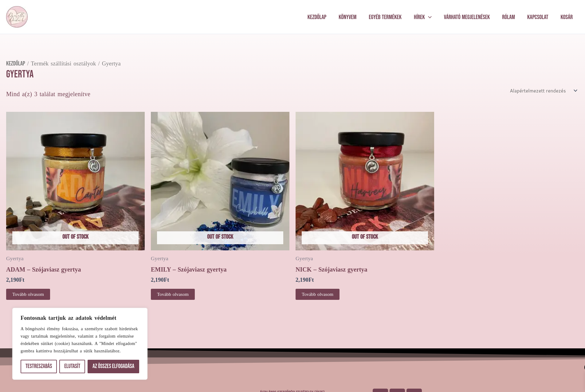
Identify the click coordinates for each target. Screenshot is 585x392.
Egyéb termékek (385, 17)
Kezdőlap (317, 17)
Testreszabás (39, 366)
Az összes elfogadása (113, 366)
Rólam (508, 17)
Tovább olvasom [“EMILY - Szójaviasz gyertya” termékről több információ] (173, 295)
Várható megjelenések (467, 17)
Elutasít (72, 366)
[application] (428, 17)
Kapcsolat (538, 17)
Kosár (567, 17)
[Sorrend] (542, 91)
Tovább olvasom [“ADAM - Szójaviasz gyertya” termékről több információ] (29, 295)
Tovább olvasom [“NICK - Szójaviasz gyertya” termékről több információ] (318, 295)
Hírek (423, 17)
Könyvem (347, 17)
